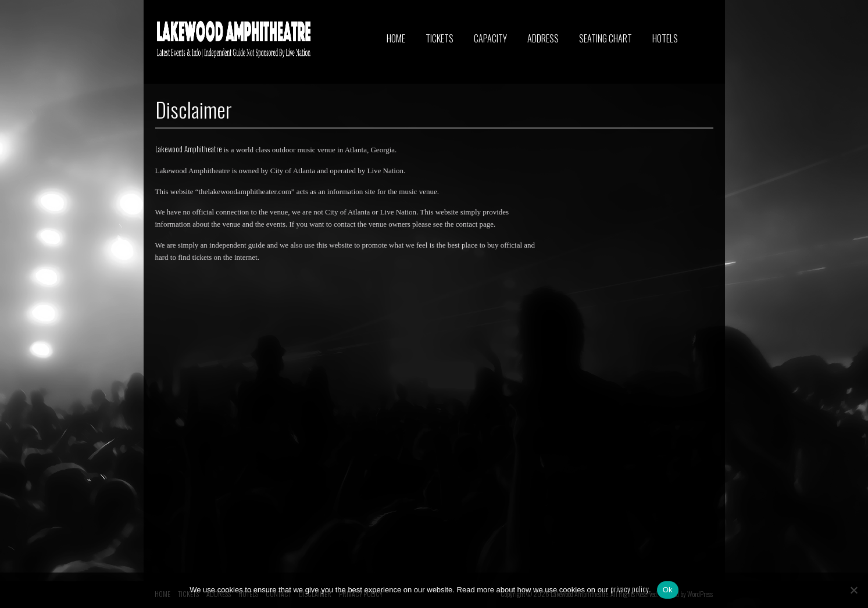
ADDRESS (543, 38)
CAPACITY (490, 38)
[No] (853, 590)
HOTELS (665, 38)
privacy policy (630, 589)
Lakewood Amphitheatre (189, 149)
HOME (396, 38)
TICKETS (440, 38)
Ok (668, 590)
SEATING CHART (606, 38)
